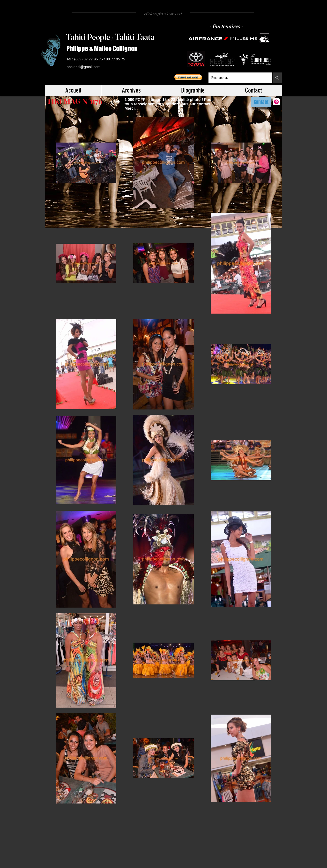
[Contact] (261, 102)
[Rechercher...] (237, 78)
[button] (188, 77)
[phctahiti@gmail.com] (84, 67)
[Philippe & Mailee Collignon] (104, 49)
